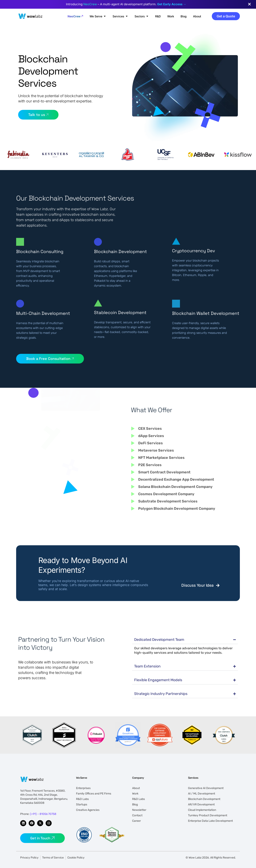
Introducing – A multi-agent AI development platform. (126, 4)
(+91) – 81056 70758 (43, 814)
